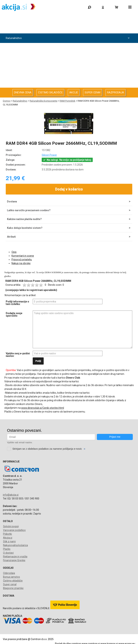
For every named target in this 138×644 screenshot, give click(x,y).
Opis (14, 252)
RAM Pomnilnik (67, 101)
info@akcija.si (11, 495)
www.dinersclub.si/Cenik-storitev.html (43, 408)
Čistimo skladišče (13, 581)
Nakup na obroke (21, 263)
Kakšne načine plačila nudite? (24, 219)
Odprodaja (68, 29)
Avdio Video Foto (68, 57)
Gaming (68, 19)
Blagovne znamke (13, 588)
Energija (68, 67)
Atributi (11, 237)
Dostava (12, 201)
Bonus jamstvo (11, 577)
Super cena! (10, 584)
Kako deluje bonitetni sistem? (25, 228)
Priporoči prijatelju (22, 260)
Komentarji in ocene (23, 256)
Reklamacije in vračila (15, 557)
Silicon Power (49, 155)
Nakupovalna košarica (15, 545)
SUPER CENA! (93, 92)
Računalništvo (68, 38)
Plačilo (7, 549)
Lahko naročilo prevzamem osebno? (29, 210)
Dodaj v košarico (69, 189)
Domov (7, 101)
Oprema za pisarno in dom (68, 76)
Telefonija (68, 86)
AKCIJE (74, 92)
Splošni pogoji (11, 526)
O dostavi (8, 553)
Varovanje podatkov (14, 530)
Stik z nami (9, 541)
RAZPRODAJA (116, 92)
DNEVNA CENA (23, 92)
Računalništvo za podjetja (68, 48)
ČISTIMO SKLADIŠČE (50, 92)
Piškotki (7, 534)
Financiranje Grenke (14, 560)
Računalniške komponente (43, 101)
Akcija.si (8, 538)
